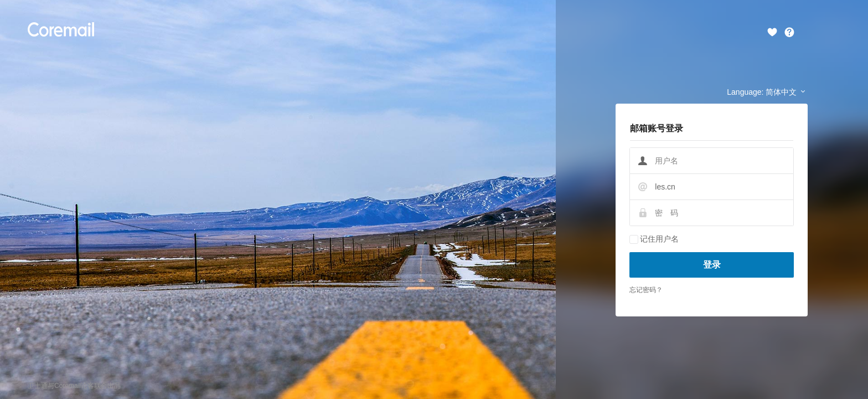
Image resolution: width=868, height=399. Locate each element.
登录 (712, 265)
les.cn (665, 187)
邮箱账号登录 (657, 128)
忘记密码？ (646, 290)
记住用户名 (654, 239)
